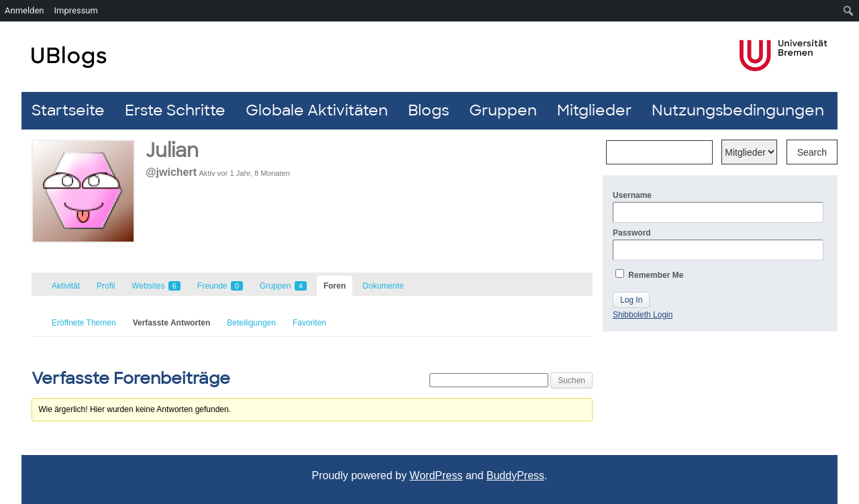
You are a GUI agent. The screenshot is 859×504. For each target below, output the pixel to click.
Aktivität (66, 286)
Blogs (428, 110)
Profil (106, 286)
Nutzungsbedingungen (738, 110)
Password (718, 244)
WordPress (436, 475)
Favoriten (309, 323)
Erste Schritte (175, 110)
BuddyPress (515, 475)
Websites (156, 286)
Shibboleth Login (643, 315)
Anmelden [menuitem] (24, 10)
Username (718, 207)
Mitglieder (594, 110)
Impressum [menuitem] (76, 10)
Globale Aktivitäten (317, 110)
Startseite (68, 110)
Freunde (220, 286)
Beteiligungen (251, 323)
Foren (335, 286)
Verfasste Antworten (172, 323)
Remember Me (649, 274)
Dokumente (383, 286)
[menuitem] (849, 11)
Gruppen (503, 110)
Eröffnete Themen (84, 323)
